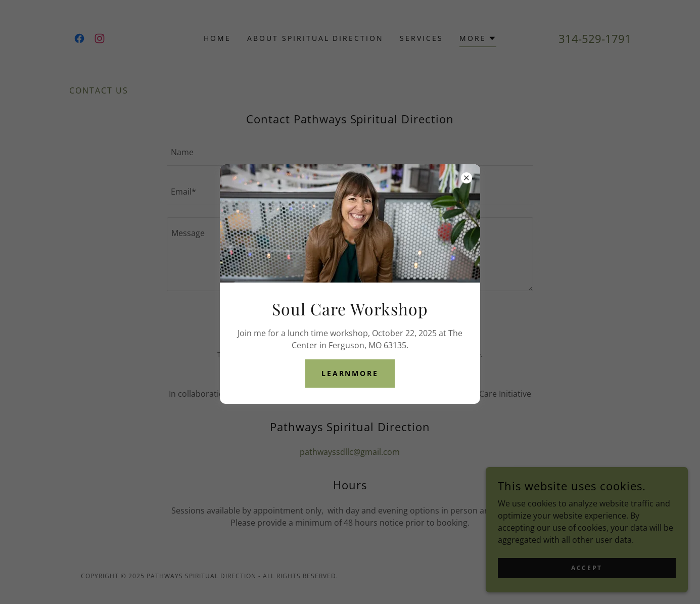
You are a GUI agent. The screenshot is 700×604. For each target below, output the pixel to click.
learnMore (350, 373)
